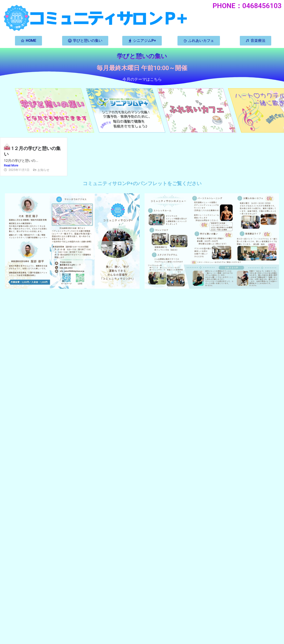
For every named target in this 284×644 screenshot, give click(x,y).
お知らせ (43, 170)
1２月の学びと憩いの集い (32, 151)
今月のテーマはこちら (142, 79)
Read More (11, 165)
